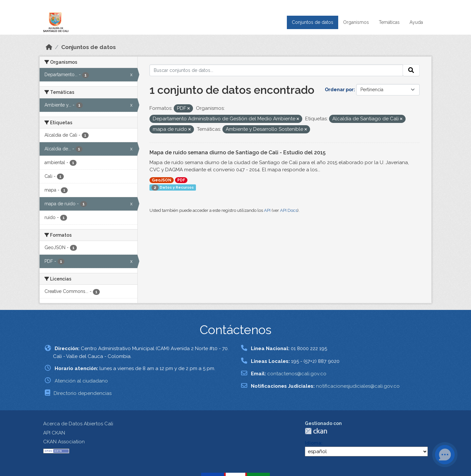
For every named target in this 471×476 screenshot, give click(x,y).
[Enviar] (411, 70)
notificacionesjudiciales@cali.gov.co (358, 386)
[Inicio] (49, 47)
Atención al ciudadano (81, 381)
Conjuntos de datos (313, 22)
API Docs (289, 210)
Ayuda (416, 22)
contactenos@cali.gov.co (297, 374)
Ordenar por (339, 90)
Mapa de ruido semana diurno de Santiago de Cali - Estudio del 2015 (237, 153)
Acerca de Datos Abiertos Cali (78, 424)
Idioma (313, 443)
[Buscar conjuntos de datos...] (276, 70)
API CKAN (54, 433)
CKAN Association (64, 442)
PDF (181, 180)
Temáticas (389, 22)
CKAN (316, 431)
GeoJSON (162, 180)
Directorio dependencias (83, 393)
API (267, 210)
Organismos (356, 22)
